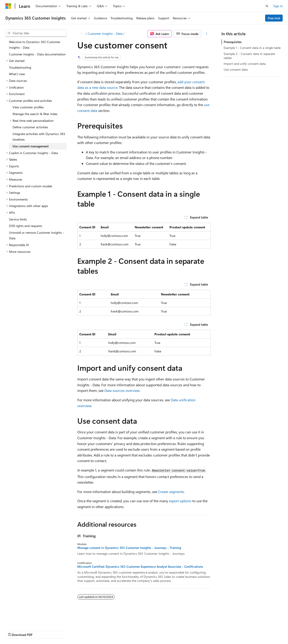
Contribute (80, 630)
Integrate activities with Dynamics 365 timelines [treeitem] (39, 137)
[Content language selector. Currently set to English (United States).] (26, 620)
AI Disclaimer (14, 630)
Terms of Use (120, 630)
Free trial (274, 18)
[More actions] (207, 34)
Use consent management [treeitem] (31, 146)
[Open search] (267, 6)
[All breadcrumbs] (81, 34)
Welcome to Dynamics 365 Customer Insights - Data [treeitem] (35, 45)
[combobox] (36, 33)
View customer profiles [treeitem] (28, 107)
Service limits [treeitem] (18, 219)
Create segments (171, 492)
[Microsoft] (8, 6)
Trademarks (142, 630)
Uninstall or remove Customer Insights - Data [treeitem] (37, 235)
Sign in (278, 6)
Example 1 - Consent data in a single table (252, 48)
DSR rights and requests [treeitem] (26, 226)
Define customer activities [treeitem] (30, 127)
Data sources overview (122, 390)
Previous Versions (41, 630)
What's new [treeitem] (17, 74)
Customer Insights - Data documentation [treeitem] (37, 54)
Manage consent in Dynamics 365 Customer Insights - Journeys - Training (129, 548)
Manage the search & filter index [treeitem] (35, 114)
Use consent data (236, 69)
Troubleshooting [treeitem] (20, 67)
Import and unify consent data (245, 64)
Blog (61, 630)
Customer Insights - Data (105, 34)
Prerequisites (233, 42)
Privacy (98, 630)
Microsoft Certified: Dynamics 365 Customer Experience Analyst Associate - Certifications (140, 567)
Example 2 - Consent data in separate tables (249, 56)
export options (180, 501)
